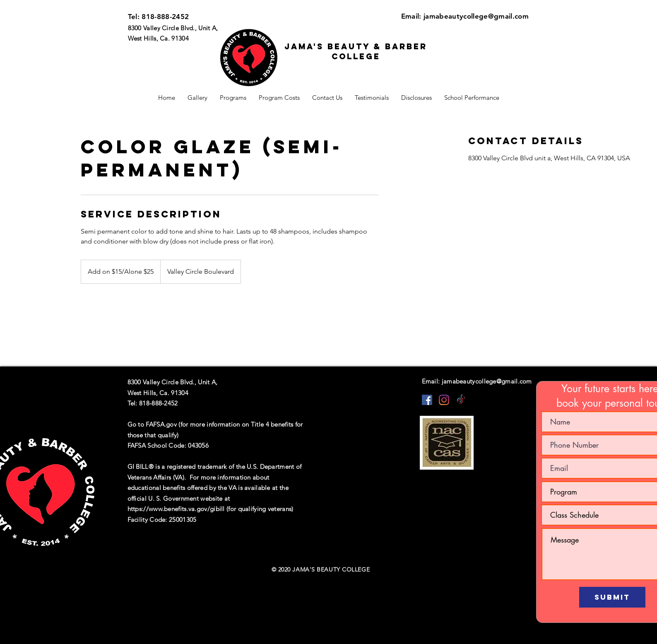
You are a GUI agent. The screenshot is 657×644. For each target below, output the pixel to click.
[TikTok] (461, 400)
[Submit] (612, 597)
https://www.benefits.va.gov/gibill (176, 509)
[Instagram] (444, 400)
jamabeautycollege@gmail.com (476, 16)
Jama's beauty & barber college (356, 51)
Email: (412, 16)
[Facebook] (427, 400)
